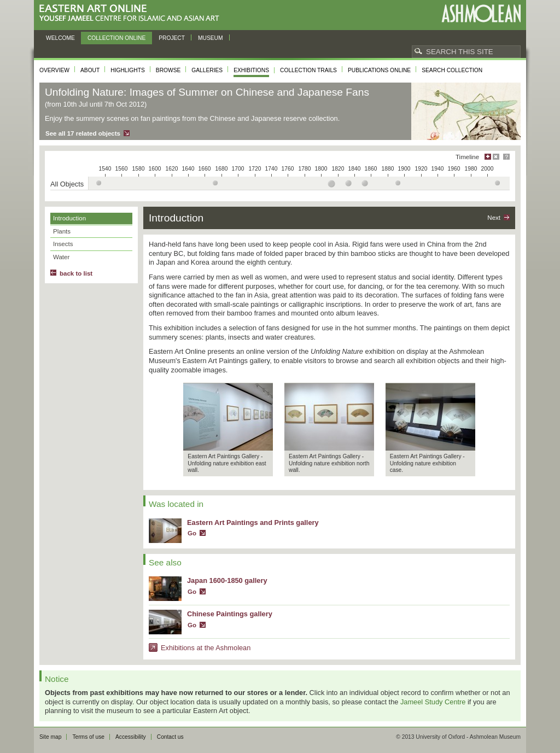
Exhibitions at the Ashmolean (206, 648)
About (90, 70)
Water (61, 257)
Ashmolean (481, 13)
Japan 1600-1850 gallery (227, 580)
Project (172, 38)
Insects (63, 244)
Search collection (452, 70)
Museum (211, 38)
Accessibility (131, 737)
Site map (50, 737)
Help (506, 157)
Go (192, 533)
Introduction (69, 218)
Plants (62, 231)
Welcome (60, 38)
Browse (168, 70)
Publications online (379, 70)
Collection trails (308, 70)
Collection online (116, 38)
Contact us (170, 737)
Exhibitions (251, 70)
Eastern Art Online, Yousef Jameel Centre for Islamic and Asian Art (132, 13)
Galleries (207, 70)
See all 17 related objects (83, 133)
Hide (496, 157)
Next (494, 218)
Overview (54, 70)
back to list (76, 273)
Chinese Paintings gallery (230, 614)
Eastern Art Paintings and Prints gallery (253, 523)
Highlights (128, 70)
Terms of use (88, 737)
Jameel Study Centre (433, 702)
